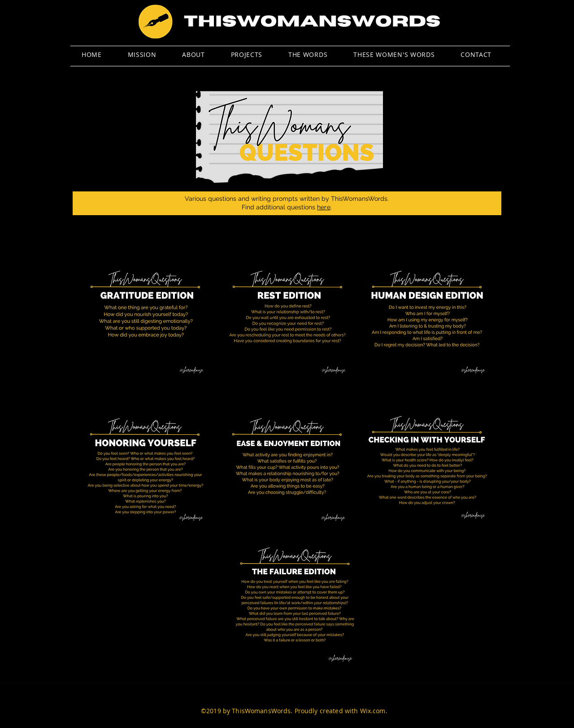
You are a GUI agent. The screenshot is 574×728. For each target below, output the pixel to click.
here (324, 207)
